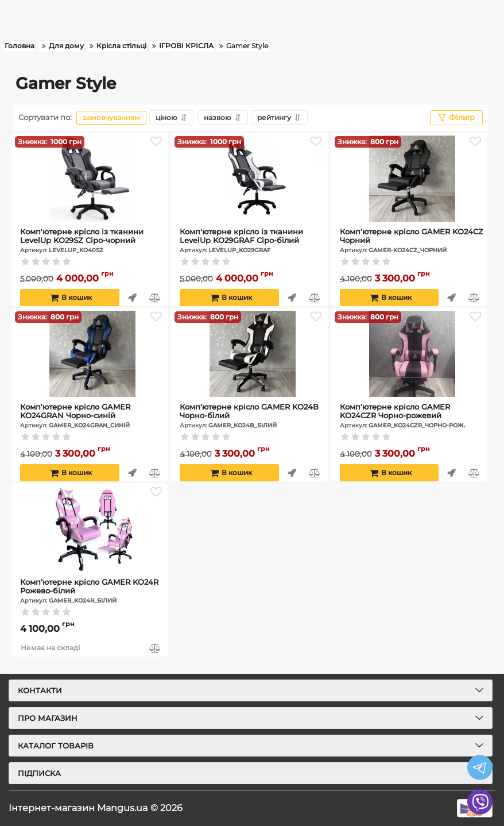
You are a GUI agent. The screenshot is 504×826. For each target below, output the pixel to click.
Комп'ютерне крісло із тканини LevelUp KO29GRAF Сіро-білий (252, 241)
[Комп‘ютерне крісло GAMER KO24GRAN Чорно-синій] (93, 354)
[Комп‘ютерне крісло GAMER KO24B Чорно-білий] (252, 354)
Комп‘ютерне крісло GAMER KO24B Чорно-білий (252, 416)
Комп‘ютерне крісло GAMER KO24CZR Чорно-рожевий (412, 416)
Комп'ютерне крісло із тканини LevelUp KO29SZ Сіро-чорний (93, 241)
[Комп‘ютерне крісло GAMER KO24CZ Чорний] (412, 179)
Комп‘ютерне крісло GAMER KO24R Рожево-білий (93, 591)
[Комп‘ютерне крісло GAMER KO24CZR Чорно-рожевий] (412, 354)
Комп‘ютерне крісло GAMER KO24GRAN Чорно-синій (93, 416)
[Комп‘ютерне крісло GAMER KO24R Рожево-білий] (93, 529)
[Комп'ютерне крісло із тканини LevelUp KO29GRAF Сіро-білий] (252, 179)
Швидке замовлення (132, 298)
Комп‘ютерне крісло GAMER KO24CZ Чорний (412, 241)
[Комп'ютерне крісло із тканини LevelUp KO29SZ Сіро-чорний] (93, 179)
